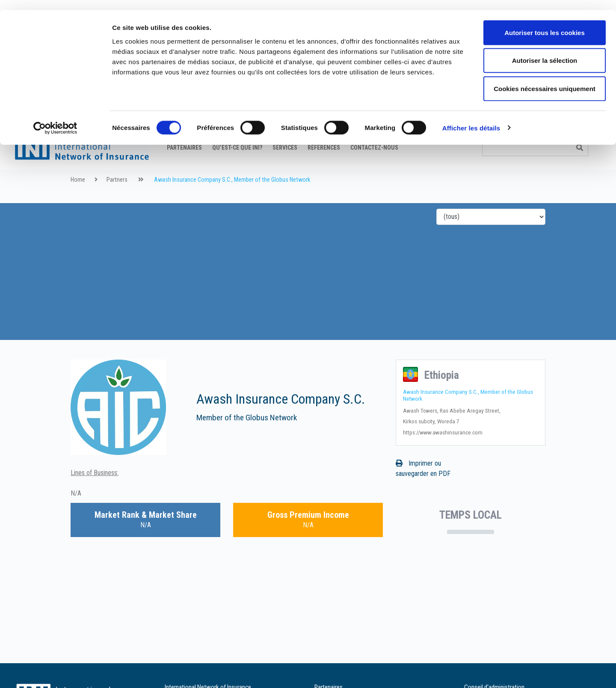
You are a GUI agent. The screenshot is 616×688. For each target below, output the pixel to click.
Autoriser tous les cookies (545, 22)
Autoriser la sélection (545, 51)
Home (78, 201)
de (577, 143)
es (598, 143)
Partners (117, 201)
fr (566, 143)
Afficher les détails (471, 118)
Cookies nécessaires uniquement (545, 78)
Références (324, 169)
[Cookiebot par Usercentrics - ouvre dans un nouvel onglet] (55, 118)
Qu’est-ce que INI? (237, 169)
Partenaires (184, 169)
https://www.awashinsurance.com (443, 454)
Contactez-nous (374, 169)
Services (285, 169)
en (555, 143)
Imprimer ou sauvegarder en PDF (423, 490)
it (588, 143)
